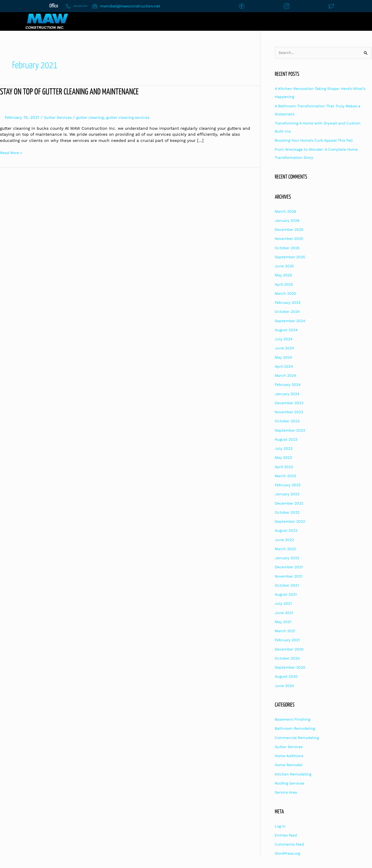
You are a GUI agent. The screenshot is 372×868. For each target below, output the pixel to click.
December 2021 (290, 568)
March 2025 (287, 294)
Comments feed (291, 845)
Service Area (287, 793)
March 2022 (287, 549)
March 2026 (287, 212)
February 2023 (289, 485)
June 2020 (285, 686)
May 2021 (284, 622)
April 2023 (285, 467)
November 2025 (290, 239)
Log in (281, 827)
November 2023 (290, 412)
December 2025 (291, 230)
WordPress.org (289, 854)
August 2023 (287, 440)
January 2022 (288, 558)
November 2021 (290, 577)
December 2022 (291, 504)
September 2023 (291, 431)
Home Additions (291, 756)
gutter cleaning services (136, 117)
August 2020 (287, 677)
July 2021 (284, 604)
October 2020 (289, 659)
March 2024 (287, 376)
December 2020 (291, 650)
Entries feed (287, 836)
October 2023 (288, 422)
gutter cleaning (94, 117)
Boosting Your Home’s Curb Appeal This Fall (318, 141)
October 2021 (288, 586)
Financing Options (340, 21)
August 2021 (287, 595)
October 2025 (288, 248)
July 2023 (284, 449)
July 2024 (284, 339)
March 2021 (286, 631)
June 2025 (285, 266)
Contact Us (160, 21)
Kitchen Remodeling (295, 775)
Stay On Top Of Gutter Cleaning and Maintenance (75, 92)
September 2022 (291, 522)
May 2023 (284, 458)
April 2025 (285, 285)
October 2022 (288, 513)
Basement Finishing (295, 720)
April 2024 (285, 367)
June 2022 (285, 540)
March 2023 (287, 476)
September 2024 (291, 321)
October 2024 (288, 312)
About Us (210, 21)
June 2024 (285, 349)
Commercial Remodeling (299, 738)
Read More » (12, 152)
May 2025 (284, 276)
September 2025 (291, 257)
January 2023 (288, 495)
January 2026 (288, 221)
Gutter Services (59, 117)
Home (114, 21)
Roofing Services (291, 784)
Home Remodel (290, 765)
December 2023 (291, 403)
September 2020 (292, 668)
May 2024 (284, 358)
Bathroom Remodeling (297, 729)
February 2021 (289, 641)
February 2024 (289, 385)
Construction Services (270, 21)
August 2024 (287, 330)
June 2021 (285, 613)
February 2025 (289, 303)
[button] (271, 21)
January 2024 (288, 394)
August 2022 (287, 531)
